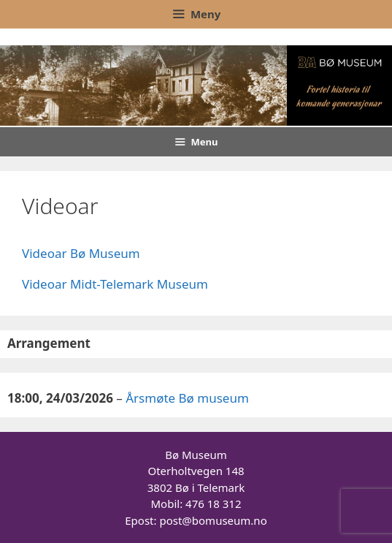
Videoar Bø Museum (81, 253)
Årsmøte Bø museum (187, 398)
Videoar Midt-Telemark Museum (115, 284)
